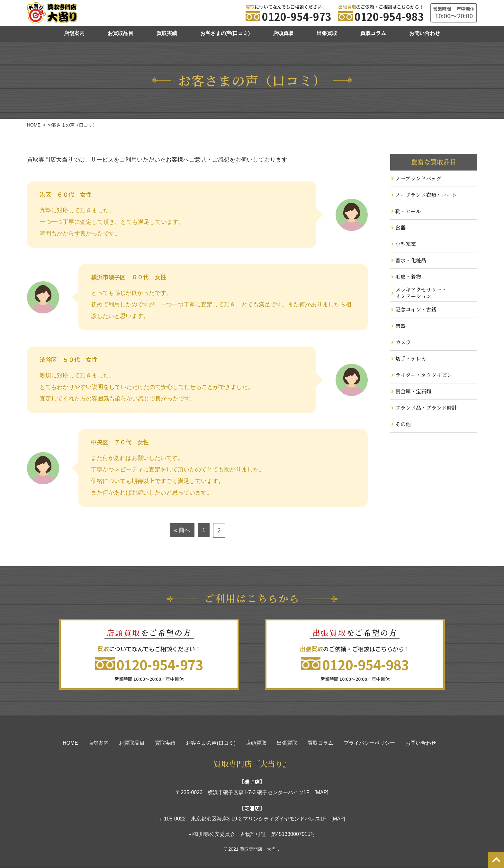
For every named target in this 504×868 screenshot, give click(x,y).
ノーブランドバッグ (418, 178)
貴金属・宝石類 (413, 391)
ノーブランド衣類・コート (426, 195)
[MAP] (321, 793)
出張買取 (327, 33)
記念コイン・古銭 (416, 309)
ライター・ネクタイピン (424, 375)
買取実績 (167, 33)
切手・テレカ (411, 359)
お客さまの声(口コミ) (225, 33)
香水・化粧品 (411, 260)
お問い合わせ (425, 33)
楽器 (401, 326)
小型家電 (406, 244)
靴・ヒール (408, 211)
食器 (401, 228)
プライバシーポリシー (369, 743)
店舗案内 (74, 33)
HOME (70, 743)
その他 (403, 424)
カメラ (403, 342)
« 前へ (182, 530)
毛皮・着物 (408, 277)
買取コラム (373, 33)
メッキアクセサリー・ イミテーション (421, 293)
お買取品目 (121, 33)
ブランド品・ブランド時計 (426, 408)
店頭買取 (283, 33)
